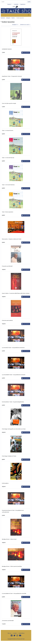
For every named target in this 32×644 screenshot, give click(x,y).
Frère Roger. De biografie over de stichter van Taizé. (14, 429)
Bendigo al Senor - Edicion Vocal (9, 539)
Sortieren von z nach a (25, 25)
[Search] (14, 2)
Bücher (13, 18)
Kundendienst (21, 633)
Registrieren (23, 4)
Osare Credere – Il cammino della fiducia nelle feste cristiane (16, 293)
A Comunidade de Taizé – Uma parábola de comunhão (14, 593)
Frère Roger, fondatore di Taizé (9, 456)
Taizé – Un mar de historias (8, 158)
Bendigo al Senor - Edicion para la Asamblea (12, 566)
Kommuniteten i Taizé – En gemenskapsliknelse (13, 402)
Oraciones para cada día (7, 320)
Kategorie (8, 18)
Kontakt (15, 633)
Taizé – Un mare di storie (8, 130)
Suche (29, 2)
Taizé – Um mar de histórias (8, 185)
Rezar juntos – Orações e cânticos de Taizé (12, 239)
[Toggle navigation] (29, 15)
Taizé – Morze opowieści (8, 212)
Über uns (10, 633)
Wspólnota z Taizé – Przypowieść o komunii (12, 76)
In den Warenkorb (26, 53)
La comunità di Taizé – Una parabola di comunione (13, 348)
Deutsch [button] (9, 4)
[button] (16, 7)
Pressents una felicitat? (7, 266)
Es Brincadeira (5, 483)
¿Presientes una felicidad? (8, 621)
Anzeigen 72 (15, 25)
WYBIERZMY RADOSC (7, 49)
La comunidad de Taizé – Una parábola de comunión (14, 375)
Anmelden (16, 4)
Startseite (3, 18)
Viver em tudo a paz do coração (9, 103)
